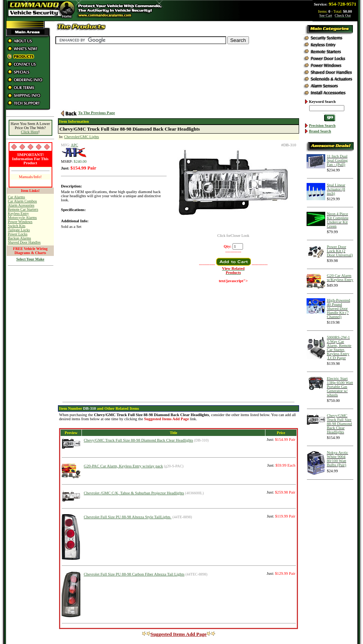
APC (74, 145)
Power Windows (20, 222)
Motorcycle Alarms (22, 218)
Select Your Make (30, 259)
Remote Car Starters (23, 209)
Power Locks (18, 234)
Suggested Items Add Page (176, 634)
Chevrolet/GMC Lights (82, 137)
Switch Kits (17, 226)
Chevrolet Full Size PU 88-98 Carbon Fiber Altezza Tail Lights (134, 574)
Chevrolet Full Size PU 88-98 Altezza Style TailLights (128, 517)
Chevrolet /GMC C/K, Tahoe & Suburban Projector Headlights (134, 493)
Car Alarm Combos (22, 201)
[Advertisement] (30, 382)
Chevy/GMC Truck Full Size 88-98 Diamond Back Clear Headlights (138, 440)
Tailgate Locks (19, 230)
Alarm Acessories (21, 205)
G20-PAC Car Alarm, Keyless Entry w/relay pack (123, 466)
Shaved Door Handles (24, 242)
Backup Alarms (19, 238)
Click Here (30, 132)
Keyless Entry (18, 213)
